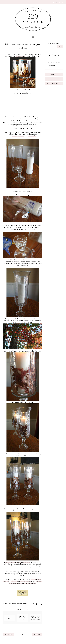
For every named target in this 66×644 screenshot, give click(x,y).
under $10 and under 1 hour (30, 603)
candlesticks (21, 136)
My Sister (54, 79)
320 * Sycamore (9, 642)
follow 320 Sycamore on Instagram (21, 581)
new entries (9, 635)
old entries (37, 635)
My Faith (54, 74)
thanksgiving (12, 603)
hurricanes (15, 136)
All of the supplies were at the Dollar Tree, (17, 562)
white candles (32, 136)
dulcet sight (61, 642)
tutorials (19, 603)
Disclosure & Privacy (54, 83)
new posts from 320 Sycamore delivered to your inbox (26, 582)
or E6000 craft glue (25, 264)
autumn (5, 603)
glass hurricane (20, 56)
